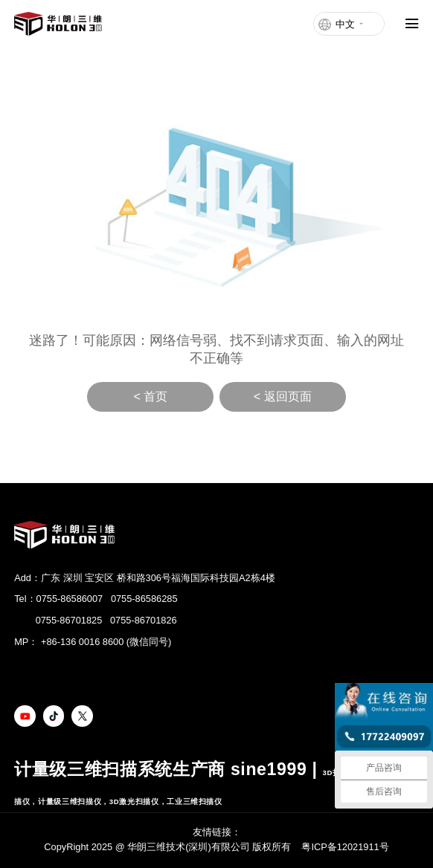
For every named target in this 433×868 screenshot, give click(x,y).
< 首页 (150, 396)
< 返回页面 (283, 396)
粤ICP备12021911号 (345, 847)
